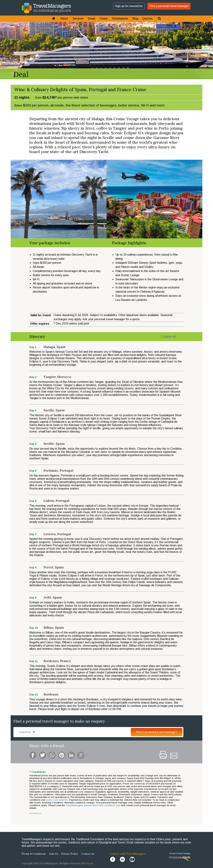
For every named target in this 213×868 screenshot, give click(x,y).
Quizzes (148, 19)
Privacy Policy (70, 854)
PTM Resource (35, 813)
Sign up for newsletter (129, 6)
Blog (135, 19)
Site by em (88, 863)
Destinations (120, 19)
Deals (92, 19)
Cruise (104, 19)
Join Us (54, 854)
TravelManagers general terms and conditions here (93, 805)
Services (78, 19)
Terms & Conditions (34, 854)
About (64, 19)
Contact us (88, 854)
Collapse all (168, 337)
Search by (27, 732)
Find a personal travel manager (169, 6)
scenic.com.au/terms (57, 800)
